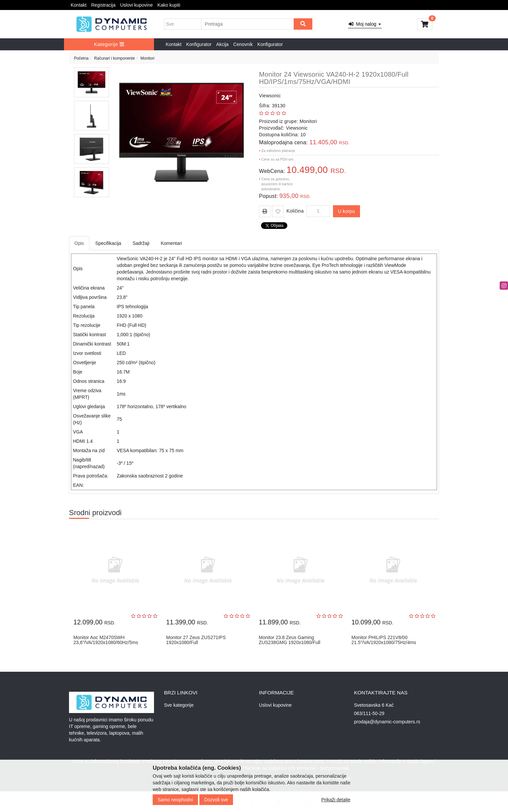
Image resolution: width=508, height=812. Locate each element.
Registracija (103, 5)
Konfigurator (199, 44)
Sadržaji (141, 243)
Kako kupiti (169, 5)
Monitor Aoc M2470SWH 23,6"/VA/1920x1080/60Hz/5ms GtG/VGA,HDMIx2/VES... (106, 643)
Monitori (147, 58)
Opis (79, 243)
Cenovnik (243, 44)
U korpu (346, 211)
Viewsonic (270, 96)
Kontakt (78, 5)
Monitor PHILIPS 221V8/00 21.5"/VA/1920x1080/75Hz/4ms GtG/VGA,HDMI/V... (384, 643)
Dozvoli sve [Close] (216, 800)
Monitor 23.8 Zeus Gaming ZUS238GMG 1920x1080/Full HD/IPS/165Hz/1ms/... (289, 643)
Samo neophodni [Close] (175, 800)
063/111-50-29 (369, 713)
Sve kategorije (179, 705)
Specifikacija (108, 243)
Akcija (222, 44)
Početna (81, 58)
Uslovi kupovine (136, 5)
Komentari (171, 243)
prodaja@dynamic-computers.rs (387, 722)
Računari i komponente (114, 58)
